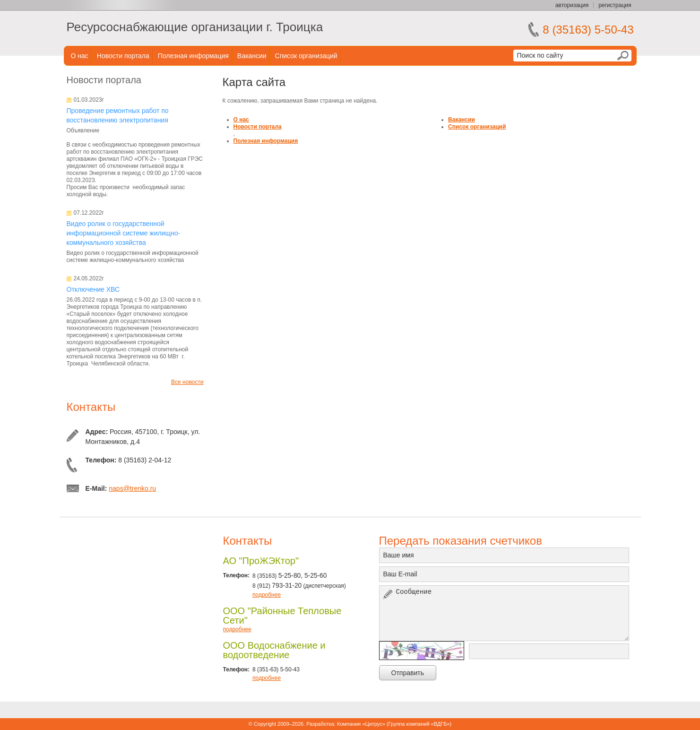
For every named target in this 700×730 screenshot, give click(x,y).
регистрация (615, 5)
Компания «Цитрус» (361, 724)
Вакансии (252, 56)
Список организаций (306, 56)
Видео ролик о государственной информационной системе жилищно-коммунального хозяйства (124, 233)
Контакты (91, 407)
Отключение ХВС (93, 289)
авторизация (572, 5)
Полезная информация (193, 56)
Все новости (187, 382)
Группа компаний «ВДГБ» (419, 724)
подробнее (267, 595)
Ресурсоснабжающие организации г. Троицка (195, 27)
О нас (80, 56)
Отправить (408, 673)
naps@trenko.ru (132, 488)
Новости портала (123, 56)
